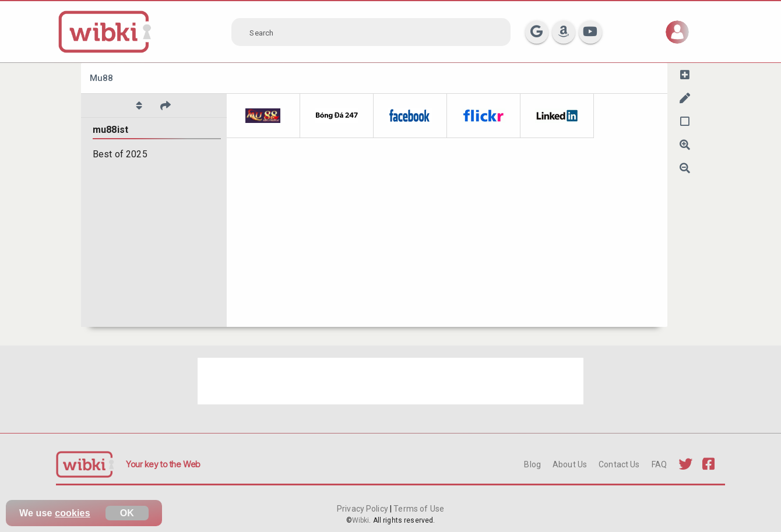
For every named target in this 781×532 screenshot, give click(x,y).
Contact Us (619, 464)
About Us (570, 464)
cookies (73, 513)
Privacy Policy (363, 509)
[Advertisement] (391, 381)
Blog (532, 464)
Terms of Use (418, 509)
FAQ (659, 464)
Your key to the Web (163, 464)
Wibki (361, 520)
